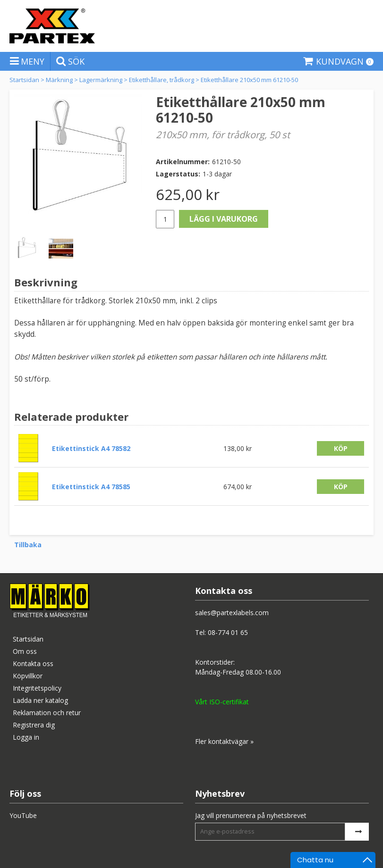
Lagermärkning (101, 80)
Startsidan (24, 80)
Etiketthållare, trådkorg (162, 80)
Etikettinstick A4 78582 (91, 448)
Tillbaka (28, 545)
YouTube (23, 815)
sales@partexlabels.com (232, 613)
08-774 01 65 (228, 632)
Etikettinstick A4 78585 (91, 487)
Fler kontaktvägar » (224, 741)
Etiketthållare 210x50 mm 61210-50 (249, 80)
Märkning (59, 80)
